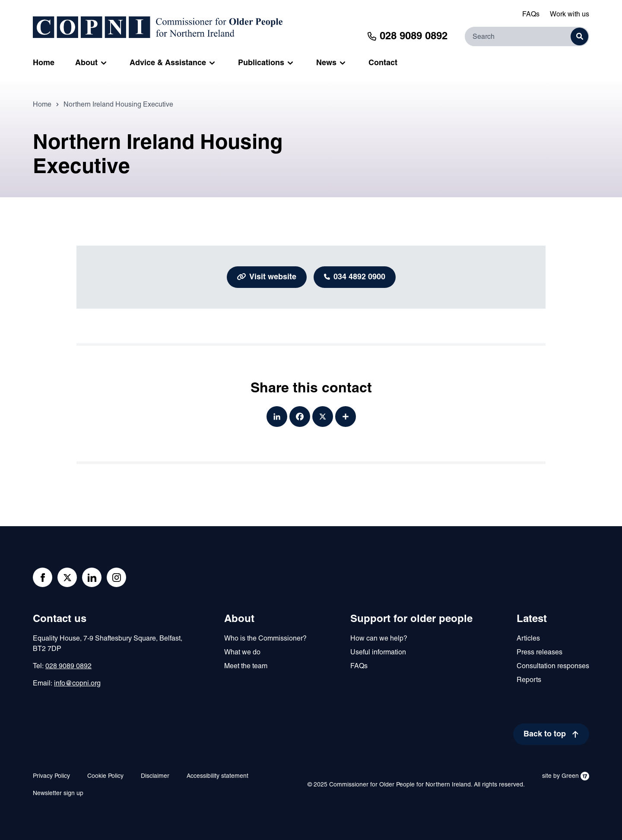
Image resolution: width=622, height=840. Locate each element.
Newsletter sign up (58, 794)
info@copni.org (77, 684)
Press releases (539, 653)
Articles (528, 639)
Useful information (378, 653)
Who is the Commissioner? (265, 639)
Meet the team (246, 666)
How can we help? (379, 639)
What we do (242, 653)
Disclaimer (155, 776)
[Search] (527, 36)
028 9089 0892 (68, 666)
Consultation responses (553, 666)
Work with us (570, 15)
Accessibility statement (217, 776)
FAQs (531, 15)
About (239, 619)
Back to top (545, 734)
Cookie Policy (105, 776)
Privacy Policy (51, 776)
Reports (529, 680)
